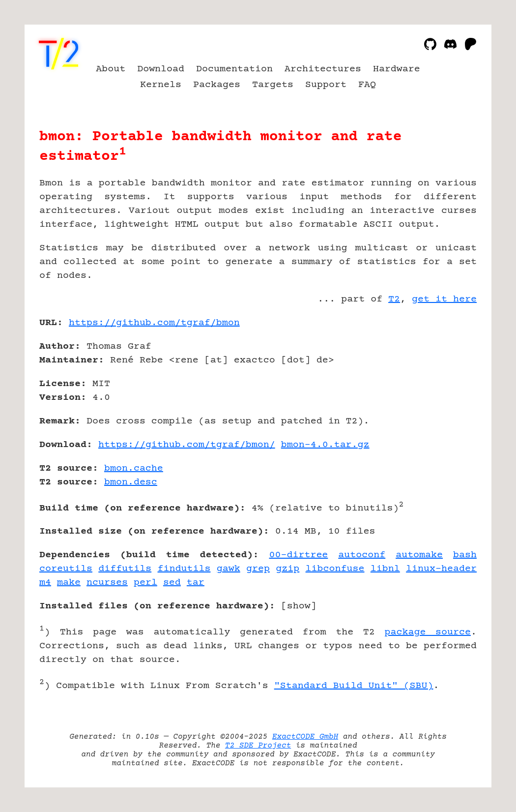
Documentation (234, 69)
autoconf (362, 555)
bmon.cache (134, 468)
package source (428, 632)
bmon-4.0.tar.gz (325, 445)
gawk (229, 569)
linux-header (441, 569)
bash (465, 555)
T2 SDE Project (258, 746)
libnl (385, 569)
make (69, 583)
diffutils (125, 569)
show (299, 606)
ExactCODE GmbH (305, 737)
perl (145, 583)
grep (258, 569)
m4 (45, 583)
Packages (217, 85)
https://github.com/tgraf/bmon (154, 323)
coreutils (66, 569)
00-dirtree (298, 555)
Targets (273, 85)
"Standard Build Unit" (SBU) (354, 686)
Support (326, 85)
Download (161, 69)
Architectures (323, 69)
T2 (394, 299)
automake (419, 555)
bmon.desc (131, 482)
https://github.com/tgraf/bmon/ (187, 445)
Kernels (161, 85)
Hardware (397, 69)
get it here (444, 299)
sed (172, 583)
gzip (287, 569)
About (111, 69)
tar (196, 583)
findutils (184, 569)
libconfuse (335, 569)
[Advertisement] (447, 380)
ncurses (107, 583)
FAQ (367, 85)
